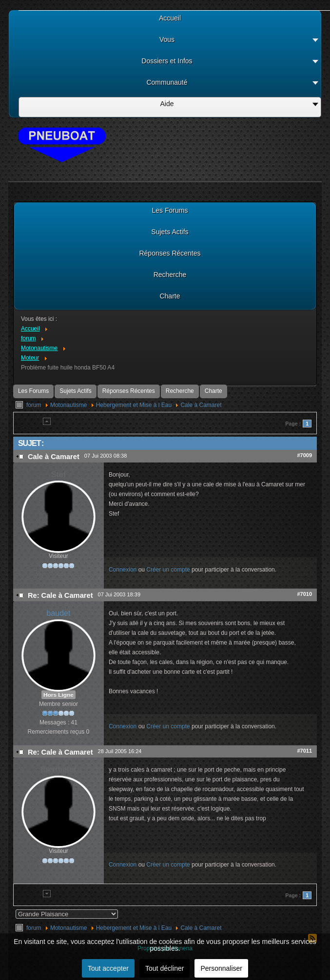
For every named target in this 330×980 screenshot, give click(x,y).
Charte (214, 391)
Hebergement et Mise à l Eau (134, 405)
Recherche (180, 391)
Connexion (123, 570)
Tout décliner (165, 968)
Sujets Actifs (75, 391)
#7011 (304, 751)
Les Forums (33, 391)
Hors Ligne (58, 695)
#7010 (304, 594)
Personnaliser (221, 968)
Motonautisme (68, 405)
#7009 (304, 455)
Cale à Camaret (201, 405)
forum (34, 405)
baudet (58, 613)
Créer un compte (168, 570)
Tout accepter (108, 968)
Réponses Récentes (129, 391)
